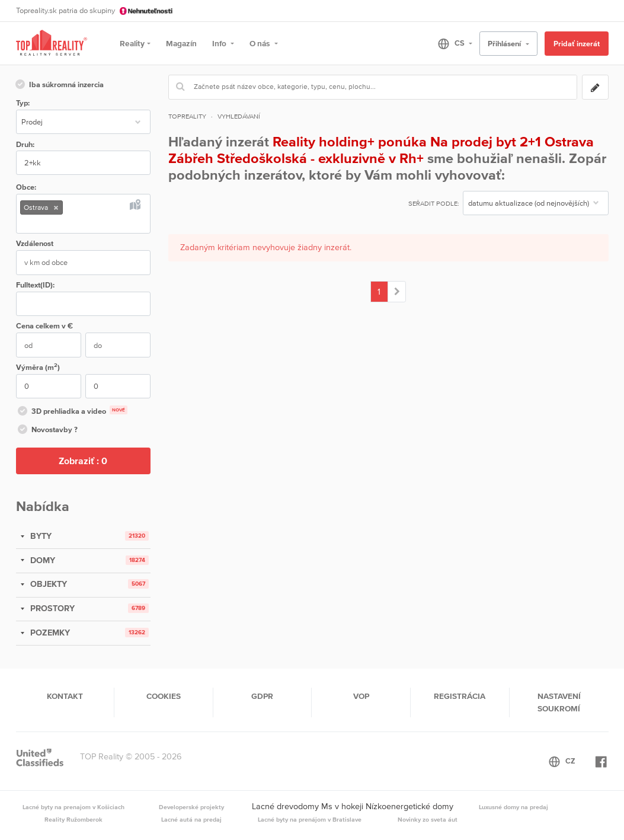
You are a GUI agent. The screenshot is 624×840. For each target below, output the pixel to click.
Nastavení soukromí (559, 702)
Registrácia (460, 696)
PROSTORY (51, 608)
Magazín (181, 43)
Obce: (26, 187)
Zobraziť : (83, 461)
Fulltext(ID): (35, 285)
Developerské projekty (191, 807)
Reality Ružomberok (73, 819)
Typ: (23, 103)
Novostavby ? (47, 430)
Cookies (164, 696)
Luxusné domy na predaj (513, 807)
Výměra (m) (38, 367)
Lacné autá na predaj (191, 819)
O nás (260, 43)
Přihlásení (505, 44)
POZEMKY (49, 633)
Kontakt (65, 696)
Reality (132, 43)
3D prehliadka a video (72, 412)
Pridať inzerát (577, 44)
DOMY (41, 560)
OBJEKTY (47, 584)
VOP (361, 696)
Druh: (25, 144)
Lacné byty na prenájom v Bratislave (310, 819)
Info (220, 43)
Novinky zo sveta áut (428, 819)
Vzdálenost (35, 243)
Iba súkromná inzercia (59, 85)
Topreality (187, 116)
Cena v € (44, 326)
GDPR (262, 696)
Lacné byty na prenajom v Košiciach (73, 807)
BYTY (40, 536)
